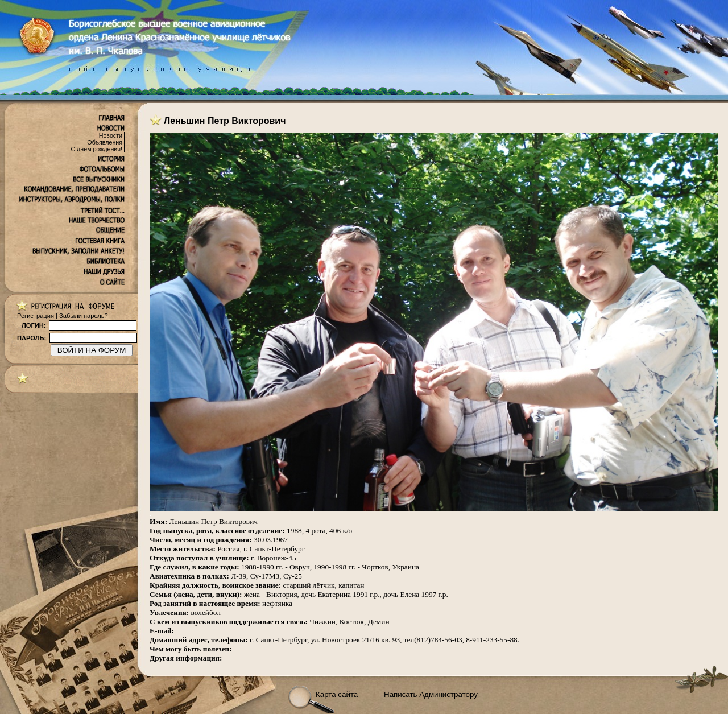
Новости (111, 135)
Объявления (105, 142)
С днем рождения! (96, 149)
